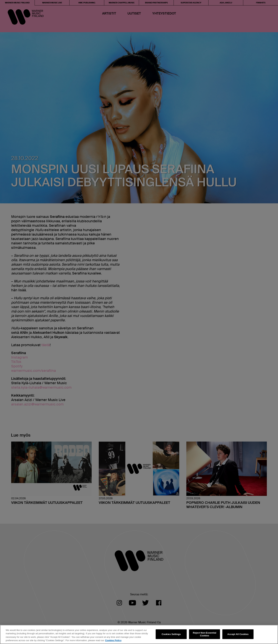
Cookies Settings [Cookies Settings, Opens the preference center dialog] (171, 634)
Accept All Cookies (238, 634)
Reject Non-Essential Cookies (205, 634)
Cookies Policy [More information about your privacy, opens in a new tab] (113, 640)
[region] (139, 634)
